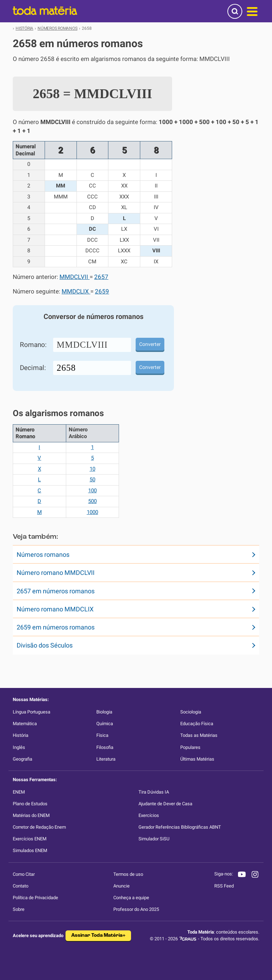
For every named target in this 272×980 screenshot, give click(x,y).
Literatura (106, 759)
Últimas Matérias (197, 759)
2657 (101, 277)
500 (92, 501)
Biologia (104, 712)
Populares (190, 747)
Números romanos (43, 555)
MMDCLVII (75, 277)
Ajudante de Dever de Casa (165, 804)
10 (92, 469)
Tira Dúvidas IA (154, 792)
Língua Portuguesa (32, 712)
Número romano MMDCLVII (56, 573)
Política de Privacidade (35, 898)
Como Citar (24, 874)
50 (92, 480)
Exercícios (149, 815)
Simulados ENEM (30, 850)
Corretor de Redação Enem (39, 827)
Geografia (22, 759)
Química (105, 724)
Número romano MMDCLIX (55, 609)
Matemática (25, 724)
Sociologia (191, 712)
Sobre (19, 909)
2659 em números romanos (56, 627)
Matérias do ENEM (31, 815)
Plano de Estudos (30, 804)
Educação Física (197, 724)
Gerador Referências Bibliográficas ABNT (180, 827)
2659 (102, 292)
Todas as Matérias (199, 735)
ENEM (19, 792)
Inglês (19, 747)
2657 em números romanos (56, 591)
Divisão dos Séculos (45, 645)
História (21, 735)
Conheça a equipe (131, 898)
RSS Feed (224, 886)
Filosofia (105, 747)
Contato (21, 886)
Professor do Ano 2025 (136, 909)
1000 (92, 512)
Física (102, 735)
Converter (150, 344)
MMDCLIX (76, 292)
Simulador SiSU (154, 839)
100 (92, 491)
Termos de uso (128, 874)
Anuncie (121, 886)
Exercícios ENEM (30, 839)
